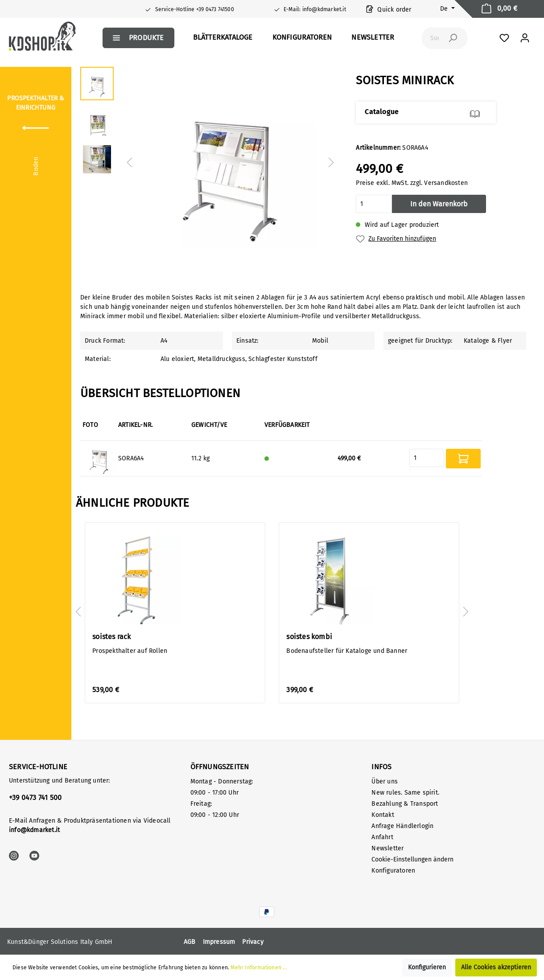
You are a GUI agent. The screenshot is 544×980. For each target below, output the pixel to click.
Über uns (385, 781)
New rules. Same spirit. (405, 793)
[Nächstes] (331, 163)
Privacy (253, 942)
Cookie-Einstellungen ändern (412, 859)
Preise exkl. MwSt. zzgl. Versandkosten (412, 183)
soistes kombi (309, 637)
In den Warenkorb (439, 204)
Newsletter (387, 848)
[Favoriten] (504, 38)
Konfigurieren (427, 967)
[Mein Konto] (525, 38)
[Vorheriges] (129, 163)
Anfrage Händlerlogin (402, 826)
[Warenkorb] (499, 9)
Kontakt (383, 815)
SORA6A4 (131, 458)
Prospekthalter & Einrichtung (35, 103)
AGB (190, 942)
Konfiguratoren (393, 871)
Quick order (389, 9)
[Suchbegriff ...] (435, 38)
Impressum (219, 942)
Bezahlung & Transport (405, 804)
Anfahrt (382, 837)
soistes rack (111, 637)
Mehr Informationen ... (259, 968)
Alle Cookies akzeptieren (496, 967)
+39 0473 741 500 (35, 798)
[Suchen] (453, 38)
